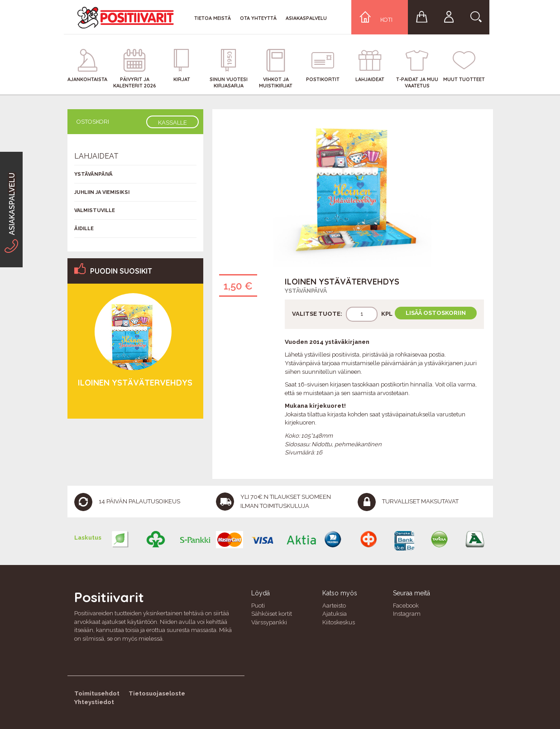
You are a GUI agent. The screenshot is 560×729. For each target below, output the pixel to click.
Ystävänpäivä (306, 291)
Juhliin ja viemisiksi (102, 192)
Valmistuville (95, 210)
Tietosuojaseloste (157, 693)
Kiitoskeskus (339, 622)
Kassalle (172, 123)
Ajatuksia (335, 614)
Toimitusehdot (97, 693)
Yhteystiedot (94, 702)
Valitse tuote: (317, 314)
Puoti (258, 606)
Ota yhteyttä (258, 18)
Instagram (407, 614)
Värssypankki (269, 622)
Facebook (406, 606)
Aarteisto (334, 606)
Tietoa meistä (213, 18)
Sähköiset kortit (272, 614)
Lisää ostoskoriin (436, 313)
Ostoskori (93, 122)
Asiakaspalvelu (306, 18)
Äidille (84, 229)
